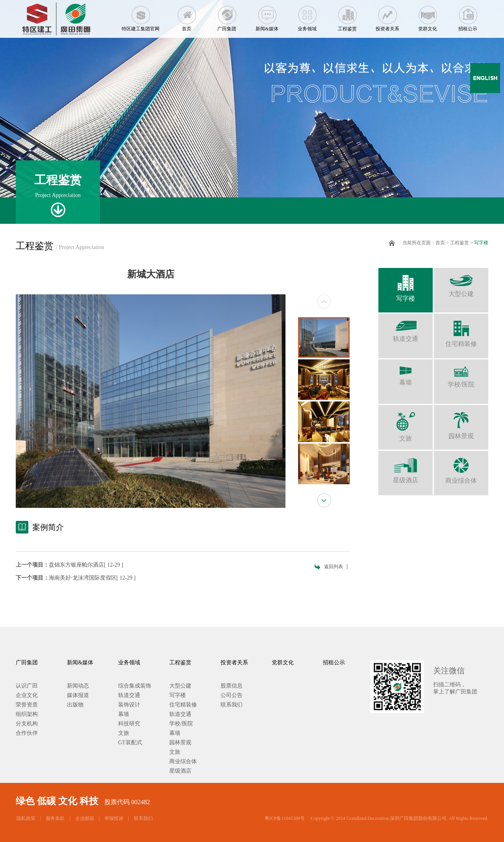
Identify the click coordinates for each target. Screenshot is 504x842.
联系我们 (232, 705)
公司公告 (232, 695)
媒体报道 (78, 695)
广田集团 (227, 16)
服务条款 (55, 818)
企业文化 (27, 695)
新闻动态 (78, 686)
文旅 (406, 423)
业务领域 (307, 16)
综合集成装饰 (135, 686)
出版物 (75, 705)
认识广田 (27, 686)
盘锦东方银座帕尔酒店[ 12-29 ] (86, 565)
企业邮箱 (85, 818)
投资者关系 (387, 16)
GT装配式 (130, 743)
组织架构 (27, 714)
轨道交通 (406, 328)
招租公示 (468, 16)
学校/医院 (461, 374)
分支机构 (27, 724)
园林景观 (461, 422)
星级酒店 (406, 467)
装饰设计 (129, 705)
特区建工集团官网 (141, 16)
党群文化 (428, 16)
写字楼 (481, 243)
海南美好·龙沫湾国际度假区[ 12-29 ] (92, 578)
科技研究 (129, 724)
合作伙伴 (27, 733)
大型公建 (461, 283)
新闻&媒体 (267, 16)
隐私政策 (26, 818)
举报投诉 (114, 818)
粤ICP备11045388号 (285, 818)
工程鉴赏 (347, 16)
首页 (187, 16)
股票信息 (232, 686)
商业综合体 (461, 467)
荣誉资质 (27, 705)
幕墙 (406, 373)
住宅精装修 (461, 330)
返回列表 (334, 567)
